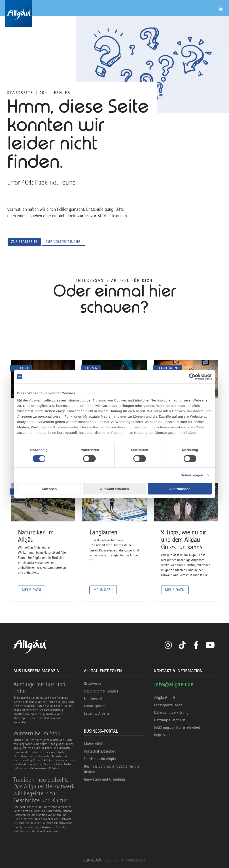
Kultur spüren (95, 706)
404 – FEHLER (55, 93)
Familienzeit (93, 698)
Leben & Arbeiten (98, 713)
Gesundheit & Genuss (101, 691)
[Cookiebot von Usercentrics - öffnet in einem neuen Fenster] (192, 377)
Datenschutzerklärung (171, 712)
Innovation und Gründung (104, 779)
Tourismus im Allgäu (100, 759)
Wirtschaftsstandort (100, 751)
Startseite (20, 93)
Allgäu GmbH (164, 698)
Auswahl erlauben (114, 489)
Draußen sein (94, 684)
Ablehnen (49, 489)
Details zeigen (192, 475)
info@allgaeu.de (174, 684)
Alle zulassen (180, 489)
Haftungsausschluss (170, 720)
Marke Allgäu (94, 744)
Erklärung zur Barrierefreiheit (177, 727)
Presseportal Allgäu (169, 705)
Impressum (163, 735)
